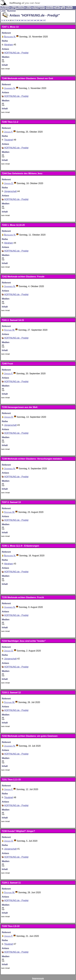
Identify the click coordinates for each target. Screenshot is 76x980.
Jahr (57, 8)
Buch (28, 8)
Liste (3, 11)
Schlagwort (39, 8)
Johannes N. (10, 88)
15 (38, 20)
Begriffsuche (17, 8)
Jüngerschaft (10, 191)
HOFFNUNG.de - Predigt (16, 53)
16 (41, 20)
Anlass (50, 8)
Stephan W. (9, 330)
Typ (63, 8)
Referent (5, 8)
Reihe (69, 8)
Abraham (9, 45)
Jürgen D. (9, 183)
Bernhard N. (10, 37)
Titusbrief (9, 140)
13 (32, 20)
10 (22, 20)
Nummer (12, 11)
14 (35, 20)
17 (44, 20)
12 (29, 20)
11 (25, 20)
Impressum (38, 978)
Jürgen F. (9, 132)
